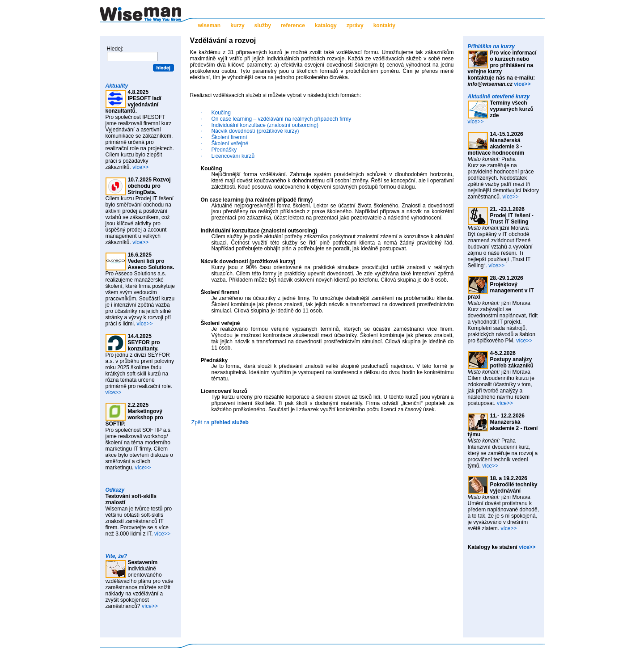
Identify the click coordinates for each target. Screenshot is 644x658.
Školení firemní (229, 137)
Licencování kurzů (233, 156)
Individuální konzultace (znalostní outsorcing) (265, 125)
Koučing (221, 113)
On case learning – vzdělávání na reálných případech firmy (282, 119)
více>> (140, 167)
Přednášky (224, 150)
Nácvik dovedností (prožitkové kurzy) (255, 131)
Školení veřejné (230, 143)
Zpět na (220, 422)
